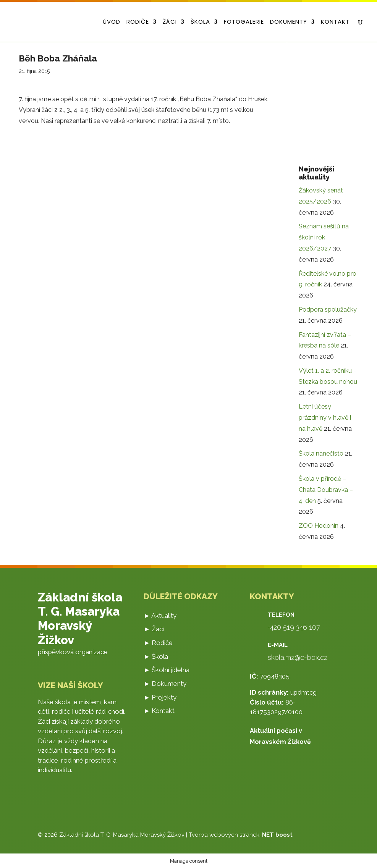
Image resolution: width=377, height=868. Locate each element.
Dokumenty (289, 22)
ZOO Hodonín (319, 526)
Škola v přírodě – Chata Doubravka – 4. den (326, 490)
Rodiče (138, 22)
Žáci (170, 22)
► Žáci (154, 629)
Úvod (112, 22)
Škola (200, 22)
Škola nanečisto (321, 453)
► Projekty (160, 697)
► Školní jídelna (167, 670)
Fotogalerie (244, 22)
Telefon (281, 615)
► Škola (156, 656)
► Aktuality (160, 616)
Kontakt (335, 22)
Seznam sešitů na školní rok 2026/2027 (324, 237)
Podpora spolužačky (328, 310)
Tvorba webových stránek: (241, 835)
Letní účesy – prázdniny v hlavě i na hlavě (325, 418)
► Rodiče (158, 643)
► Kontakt (159, 711)
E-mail (278, 645)
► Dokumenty (165, 684)
